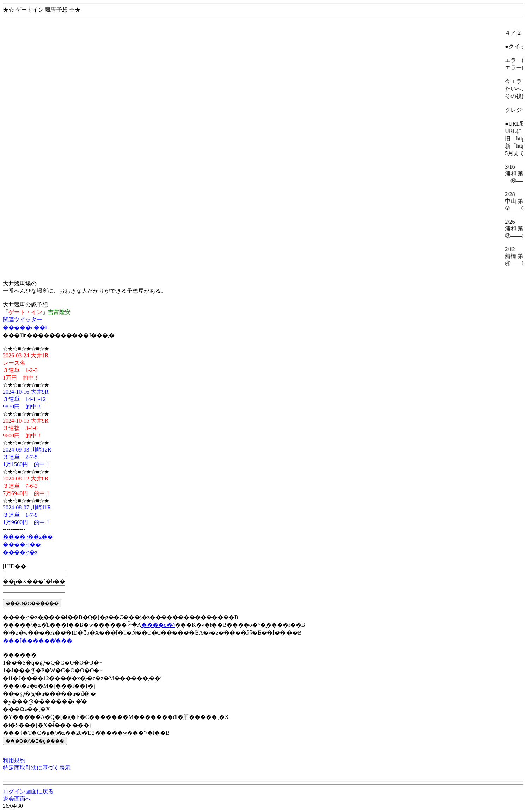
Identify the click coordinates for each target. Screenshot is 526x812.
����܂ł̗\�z (20, 552)
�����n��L (26, 328)
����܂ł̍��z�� (28, 537)
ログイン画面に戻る (28, 791)
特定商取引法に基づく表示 (37, 768)
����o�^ (158, 625)
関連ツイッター (23, 319)
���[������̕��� (38, 641)
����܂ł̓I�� (22, 544)
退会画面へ (17, 799)
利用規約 (14, 760)
